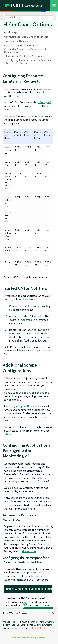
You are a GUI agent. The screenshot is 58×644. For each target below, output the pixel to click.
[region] (29, 626)
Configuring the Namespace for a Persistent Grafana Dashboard (29, 62)
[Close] (53, 613)
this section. (11, 434)
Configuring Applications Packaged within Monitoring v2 (26, 51)
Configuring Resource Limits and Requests (26, 37)
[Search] (29, 18)
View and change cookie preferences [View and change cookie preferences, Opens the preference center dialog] (29, 638)
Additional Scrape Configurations (22, 45)
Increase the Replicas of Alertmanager (26, 56)
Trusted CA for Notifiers (16, 41)
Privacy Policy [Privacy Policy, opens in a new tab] (39, 628)
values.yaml (45, 102)
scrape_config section (19, 406)
